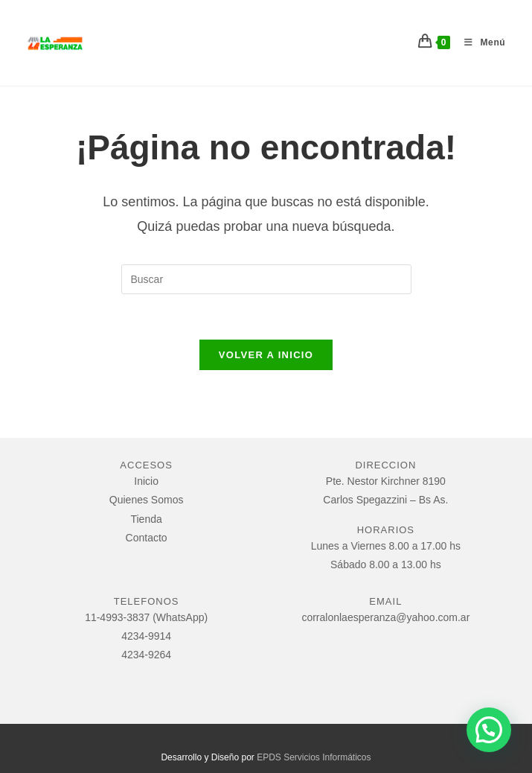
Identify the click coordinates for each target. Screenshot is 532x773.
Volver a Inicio (266, 355)
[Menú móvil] (479, 42)
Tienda (146, 519)
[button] (489, 730)
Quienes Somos (147, 500)
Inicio (146, 481)
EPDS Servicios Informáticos (314, 757)
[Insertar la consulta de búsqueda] (266, 279)
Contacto (147, 538)
